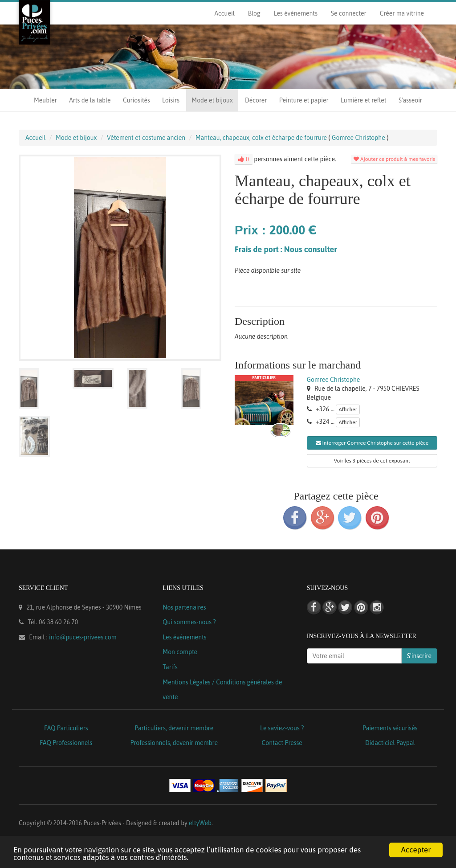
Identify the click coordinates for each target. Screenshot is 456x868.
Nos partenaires (184, 607)
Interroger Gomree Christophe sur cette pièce (372, 443)
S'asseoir (410, 100)
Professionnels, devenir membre (174, 743)
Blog (254, 13)
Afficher (348, 409)
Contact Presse (282, 743)
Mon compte (180, 652)
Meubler (45, 100)
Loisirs (171, 100)
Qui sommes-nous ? (189, 622)
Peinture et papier (304, 100)
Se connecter (349, 13)
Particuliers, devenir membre (174, 728)
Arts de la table (90, 100)
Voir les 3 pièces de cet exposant (372, 461)
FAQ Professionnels (66, 743)
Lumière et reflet (363, 100)
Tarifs (170, 667)
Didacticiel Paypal (390, 743)
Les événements (296, 13)
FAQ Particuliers (66, 728)
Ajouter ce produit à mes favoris (394, 159)
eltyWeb (200, 823)
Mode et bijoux (212, 100)
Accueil (224, 13)
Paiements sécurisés (390, 728)
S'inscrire (419, 656)
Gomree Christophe (334, 380)
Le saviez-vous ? (282, 728)
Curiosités (136, 100)
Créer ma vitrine (402, 13)
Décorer (256, 100)
